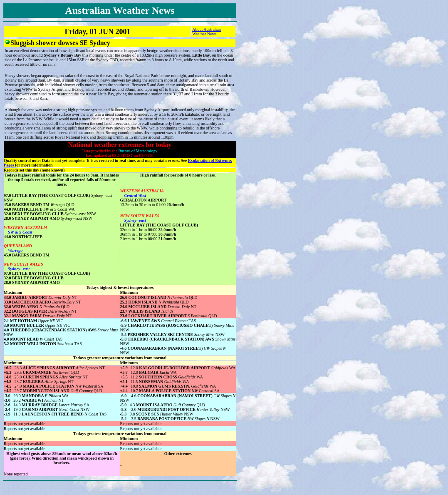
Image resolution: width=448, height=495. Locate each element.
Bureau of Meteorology (138, 151)
